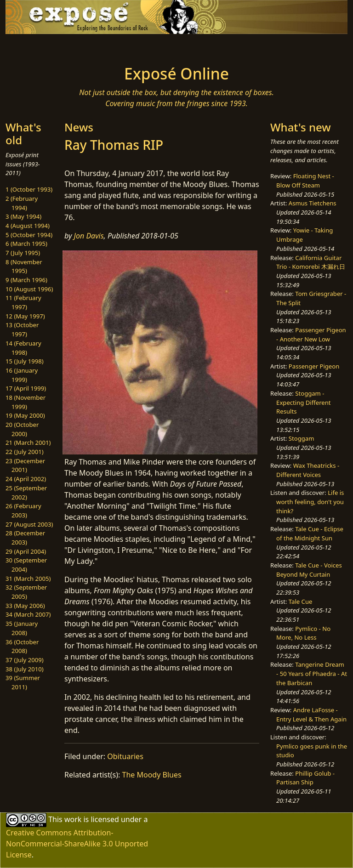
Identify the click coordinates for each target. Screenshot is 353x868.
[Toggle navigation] (35, 47)
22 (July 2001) (25, 452)
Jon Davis (89, 236)
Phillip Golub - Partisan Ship (305, 778)
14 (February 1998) (23, 348)
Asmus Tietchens (313, 203)
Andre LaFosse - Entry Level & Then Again (311, 715)
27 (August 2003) (29, 524)
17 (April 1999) (26, 388)
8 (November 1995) (24, 267)
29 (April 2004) (26, 551)
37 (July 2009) (25, 660)
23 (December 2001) (25, 465)
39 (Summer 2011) (23, 682)
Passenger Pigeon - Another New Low (311, 335)
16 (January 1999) (22, 375)
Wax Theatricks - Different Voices (308, 470)
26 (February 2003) (23, 511)
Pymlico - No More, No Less (303, 633)
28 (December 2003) (25, 538)
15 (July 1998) (25, 361)
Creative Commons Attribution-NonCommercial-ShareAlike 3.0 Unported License (77, 844)
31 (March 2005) (28, 579)
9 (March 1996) (26, 280)
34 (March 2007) (28, 614)
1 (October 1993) (29, 189)
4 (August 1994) (28, 226)
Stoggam (302, 438)
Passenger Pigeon (314, 366)
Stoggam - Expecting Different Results (303, 402)
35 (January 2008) (22, 628)
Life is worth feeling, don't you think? (310, 502)
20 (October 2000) (22, 429)
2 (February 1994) (22, 203)
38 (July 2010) (25, 669)
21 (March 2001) (28, 443)
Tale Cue (301, 601)
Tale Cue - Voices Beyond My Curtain (309, 570)
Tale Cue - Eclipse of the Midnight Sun (310, 533)
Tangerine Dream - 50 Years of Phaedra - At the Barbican (312, 673)
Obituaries (125, 756)
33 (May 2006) (25, 606)
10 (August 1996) (29, 289)
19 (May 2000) (25, 415)
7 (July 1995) (23, 253)
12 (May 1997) (25, 316)
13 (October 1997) (22, 329)
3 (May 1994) (23, 216)
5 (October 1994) (29, 235)
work (73, 819)
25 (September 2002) (26, 493)
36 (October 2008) (22, 647)
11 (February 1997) (23, 302)
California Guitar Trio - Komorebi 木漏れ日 (311, 262)
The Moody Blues (152, 775)
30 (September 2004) (26, 565)
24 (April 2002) (26, 479)
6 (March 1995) (26, 244)
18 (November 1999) (26, 402)
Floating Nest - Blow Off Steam (305, 181)
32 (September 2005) (26, 592)
